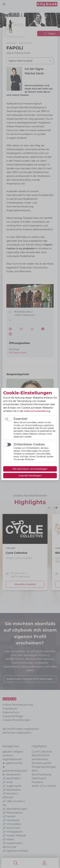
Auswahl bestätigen (30, 476)
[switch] (8, 419)
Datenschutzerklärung (37, 411)
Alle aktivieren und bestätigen (30, 469)
